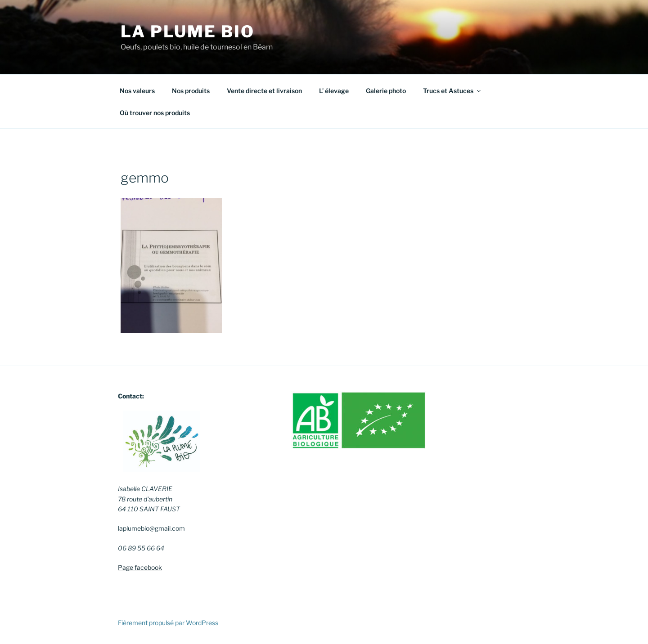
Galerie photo (386, 91)
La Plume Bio (188, 31)
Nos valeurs (137, 91)
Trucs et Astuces (452, 91)
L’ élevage (334, 91)
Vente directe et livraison (264, 91)
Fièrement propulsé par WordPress (168, 623)
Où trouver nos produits (155, 113)
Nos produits (191, 91)
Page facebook (140, 567)
